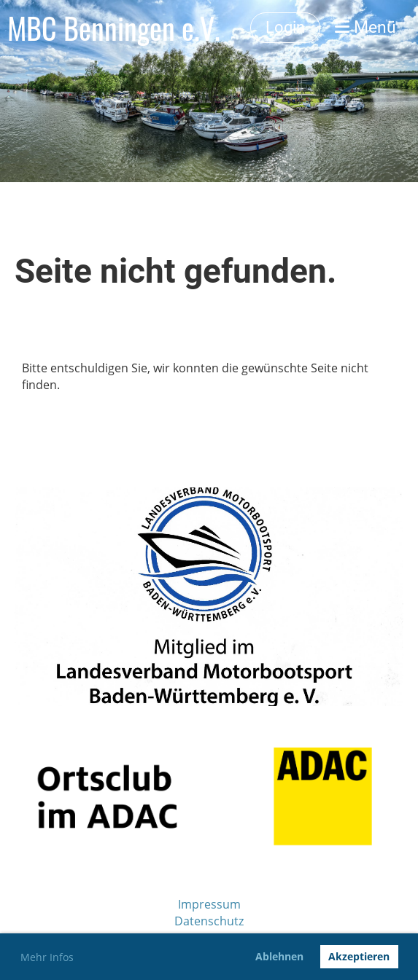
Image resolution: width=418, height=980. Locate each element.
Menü (365, 27)
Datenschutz (209, 921)
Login (285, 27)
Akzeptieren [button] (359, 956)
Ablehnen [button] (279, 956)
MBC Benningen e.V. (114, 28)
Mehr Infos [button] (47, 957)
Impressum (209, 904)
